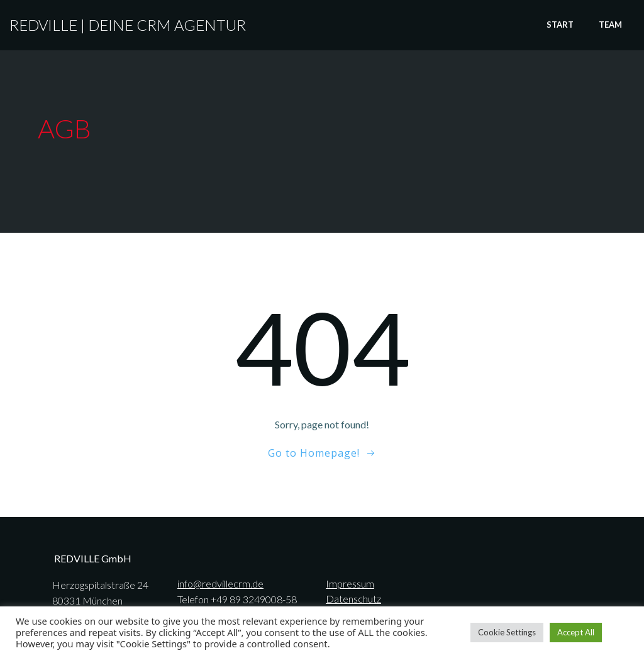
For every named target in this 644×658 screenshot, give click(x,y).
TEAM (610, 25)
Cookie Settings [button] (507, 632)
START (560, 25)
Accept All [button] (576, 632)
